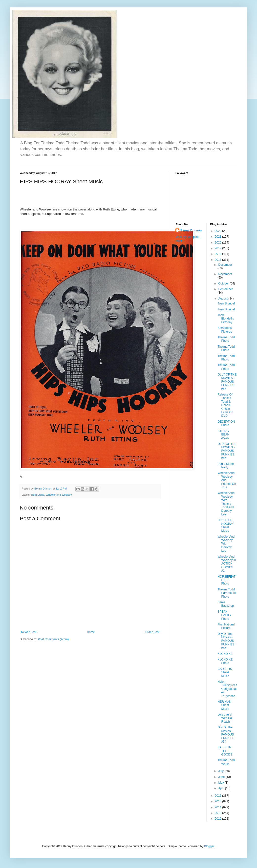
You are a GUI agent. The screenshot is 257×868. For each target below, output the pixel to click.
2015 (218, 801)
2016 (218, 796)
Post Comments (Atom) (53, 639)
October (224, 283)
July (221, 771)
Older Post (152, 632)
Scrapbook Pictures (225, 330)
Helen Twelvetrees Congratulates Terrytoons (227, 689)
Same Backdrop (226, 604)
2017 (218, 260)
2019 (218, 248)
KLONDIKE (225, 654)
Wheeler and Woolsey (59, 495)
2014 (218, 807)
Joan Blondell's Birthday (226, 319)
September (225, 289)
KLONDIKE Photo (225, 661)
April (222, 788)
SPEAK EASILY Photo (224, 615)
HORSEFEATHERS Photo (226, 580)
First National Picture (226, 626)
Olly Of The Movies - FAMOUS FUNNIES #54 (226, 735)
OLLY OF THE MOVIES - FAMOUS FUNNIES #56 (227, 451)
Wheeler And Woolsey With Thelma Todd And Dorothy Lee (226, 504)
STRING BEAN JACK (223, 435)
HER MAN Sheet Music (224, 705)
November (225, 274)
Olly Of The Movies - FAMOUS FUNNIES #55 (226, 641)
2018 (218, 254)
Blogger (209, 846)
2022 (218, 231)
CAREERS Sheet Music (225, 672)
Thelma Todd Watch (226, 762)
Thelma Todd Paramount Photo (227, 593)
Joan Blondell (226, 303)
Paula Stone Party (225, 466)
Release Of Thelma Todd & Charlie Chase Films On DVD (225, 405)
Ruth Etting (38, 495)
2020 (218, 243)
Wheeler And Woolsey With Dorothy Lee (226, 544)
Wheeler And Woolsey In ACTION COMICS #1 (227, 564)
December (225, 265)
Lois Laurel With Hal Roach (225, 718)
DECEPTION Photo (226, 423)
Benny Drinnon (191, 230)
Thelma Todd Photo (226, 339)
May (221, 783)
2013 (218, 813)
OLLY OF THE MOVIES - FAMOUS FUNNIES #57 (227, 382)
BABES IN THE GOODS (225, 751)
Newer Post (29, 632)
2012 (218, 819)
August (223, 299)
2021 (218, 237)
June (222, 777)
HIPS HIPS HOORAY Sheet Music (226, 525)
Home (91, 632)
